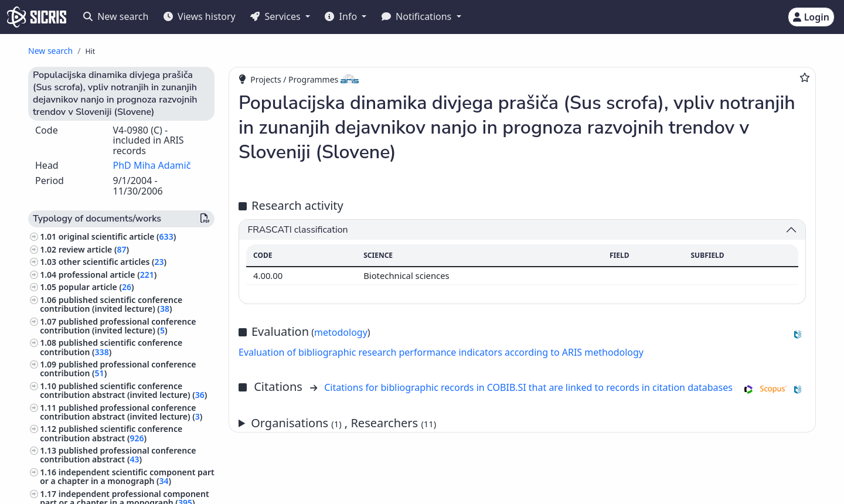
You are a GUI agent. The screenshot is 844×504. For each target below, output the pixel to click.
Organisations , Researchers (343, 423)
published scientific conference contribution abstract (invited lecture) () (123, 390)
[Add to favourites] (805, 77)
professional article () (108, 275)
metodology (341, 332)
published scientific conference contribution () (111, 347)
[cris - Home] (37, 17)
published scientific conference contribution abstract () (111, 433)
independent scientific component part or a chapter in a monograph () (127, 476)
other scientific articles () (113, 262)
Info (342, 16)
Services (276, 16)
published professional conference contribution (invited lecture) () (118, 326)
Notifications (418, 16)
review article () (94, 249)
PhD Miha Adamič (152, 165)
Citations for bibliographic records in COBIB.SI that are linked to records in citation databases (528, 387)
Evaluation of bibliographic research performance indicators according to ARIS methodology (441, 352)
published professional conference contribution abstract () (118, 455)
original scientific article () (117, 236)
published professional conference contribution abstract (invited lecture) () (121, 412)
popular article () (96, 287)
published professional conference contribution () (118, 369)
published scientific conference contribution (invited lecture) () (111, 304)
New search (116, 16)
